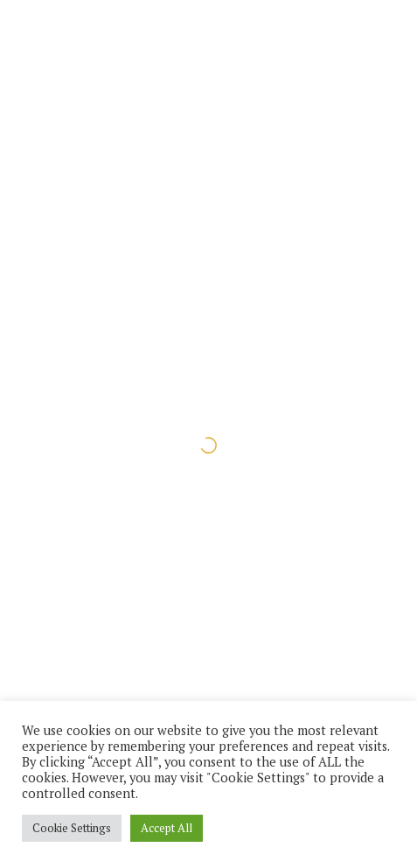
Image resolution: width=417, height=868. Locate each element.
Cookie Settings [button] (72, 828)
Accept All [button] (167, 828)
